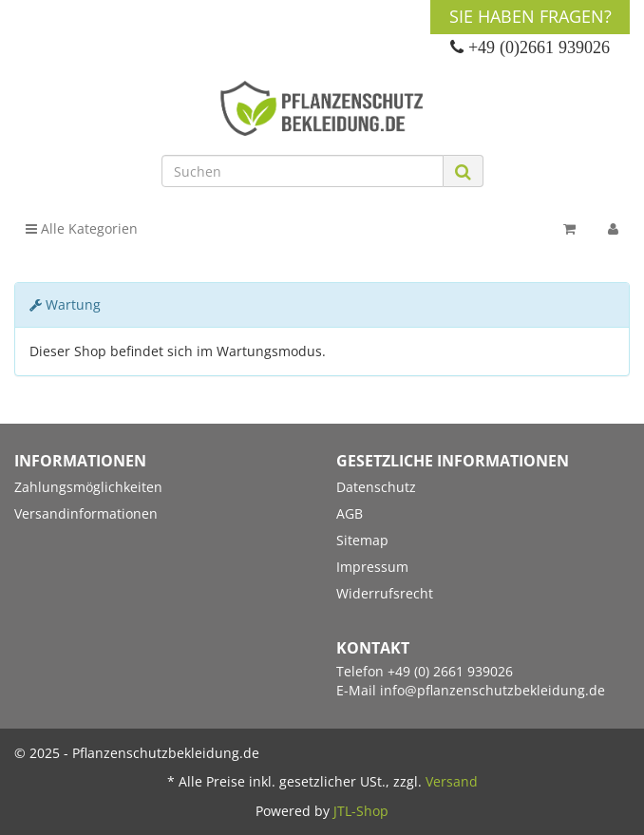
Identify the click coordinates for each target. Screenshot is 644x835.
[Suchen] (303, 171)
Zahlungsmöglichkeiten (88, 487)
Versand (452, 781)
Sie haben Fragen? (530, 16)
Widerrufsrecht (385, 593)
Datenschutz (376, 487)
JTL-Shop (361, 811)
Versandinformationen (86, 513)
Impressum (372, 567)
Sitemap (362, 540)
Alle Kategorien (82, 228)
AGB (350, 513)
